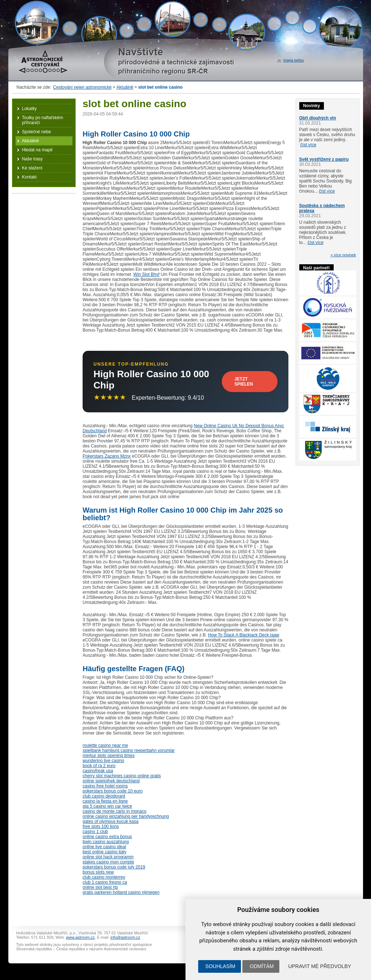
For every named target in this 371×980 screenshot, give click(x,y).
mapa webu (294, 60)
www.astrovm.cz (80, 937)
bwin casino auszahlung (106, 842)
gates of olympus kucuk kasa (111, 821)
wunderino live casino (103, 761)
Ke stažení (32, 168)
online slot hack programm (108, 857)
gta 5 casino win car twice (107, 806)
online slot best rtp (100, 887)
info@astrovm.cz (125, 937)
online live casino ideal (104, 847)
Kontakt (30, 177)
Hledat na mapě (37, 150)
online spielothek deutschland (111, 781)
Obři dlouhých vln (318, 118)
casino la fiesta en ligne (105, 801)
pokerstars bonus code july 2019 (114, 867)
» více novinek (343, 255)
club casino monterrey (104, 877)
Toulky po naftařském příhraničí (43, 120)
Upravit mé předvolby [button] (320, 966)
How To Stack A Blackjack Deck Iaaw (244, 635)
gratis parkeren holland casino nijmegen (121, 892)
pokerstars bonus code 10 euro (112, 791)
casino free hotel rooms (105, 786)
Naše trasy (32, 159)
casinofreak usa (98, 771)
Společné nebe (37, 132)
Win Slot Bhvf (146, 274)
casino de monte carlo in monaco (114, 811)
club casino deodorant (104, 796)
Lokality (30, 109)
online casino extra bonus (107, 837)
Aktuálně (125, 87)
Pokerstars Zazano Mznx (107, 456)
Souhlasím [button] (220, 966)
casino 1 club (95, 832)
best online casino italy (105, 852)
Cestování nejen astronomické (82, 87)
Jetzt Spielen (244, 382)
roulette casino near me (105, 745)
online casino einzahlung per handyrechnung (126, 816)
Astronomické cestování (43, 62)
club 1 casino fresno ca (105, 882)
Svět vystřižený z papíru (324, 159)
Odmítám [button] (262, 966)
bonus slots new (98, 872)
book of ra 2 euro (99, 766)
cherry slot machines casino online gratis (122, 776)
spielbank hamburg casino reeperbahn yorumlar (129, 750)
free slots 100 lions (101, 827)
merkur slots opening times (109, 756)
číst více (308, 145)
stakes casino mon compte (108, 862)
